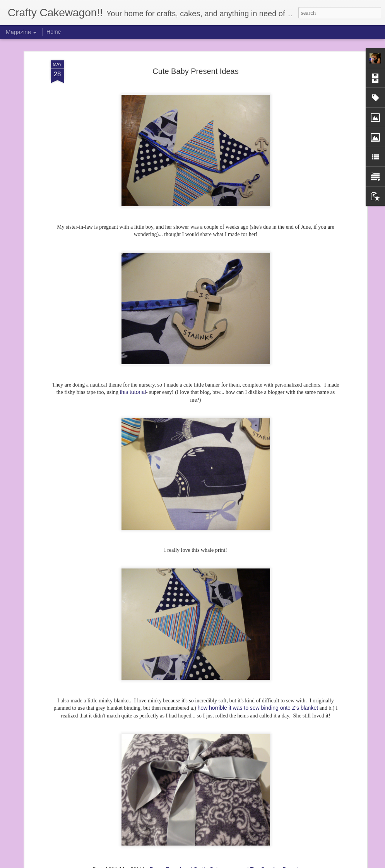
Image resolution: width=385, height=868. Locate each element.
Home (54, 32)
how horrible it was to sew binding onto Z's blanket (258, 676)
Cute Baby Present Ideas (195, 39)
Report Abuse (237, 864)
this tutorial (133, 360)
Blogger (214, 864)
